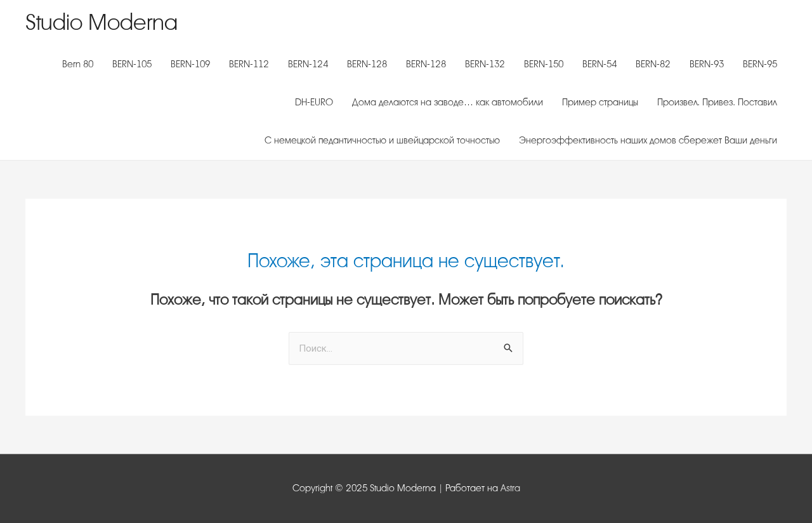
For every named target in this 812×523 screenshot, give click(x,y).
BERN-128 (367, 64)
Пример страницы (600, 103)
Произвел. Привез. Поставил (717, 103)
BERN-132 (485, 64)
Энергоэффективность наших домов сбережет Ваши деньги (648, 141)
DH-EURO (314, 103)
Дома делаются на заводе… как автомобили (448, 103)
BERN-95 (760, 64)
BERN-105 (132, 64)
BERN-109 (190, 64)
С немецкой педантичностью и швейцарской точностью (382, 141)
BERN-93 (707, 64)
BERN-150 (544, 64)
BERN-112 (249, 64)
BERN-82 (653, 64)
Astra (510, 488)
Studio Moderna (101, 23)
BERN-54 (599, 64)
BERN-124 (308, 64)
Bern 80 (78, 64)
